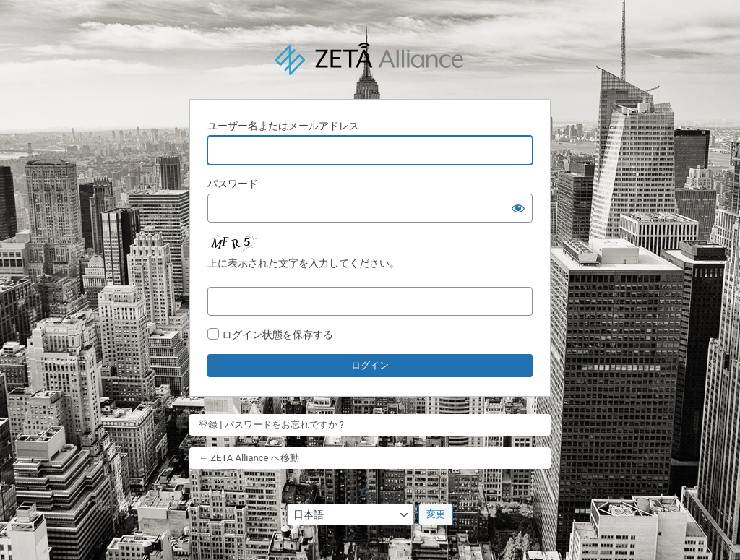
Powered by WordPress (370, 59)
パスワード (233, 184)
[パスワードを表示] (518, 208)
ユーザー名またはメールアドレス (283, 126)
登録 (208, 425)
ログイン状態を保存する (277, 335)
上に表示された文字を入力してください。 (304, 263)
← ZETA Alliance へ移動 (249, 458)
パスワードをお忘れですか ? (284, 425)
